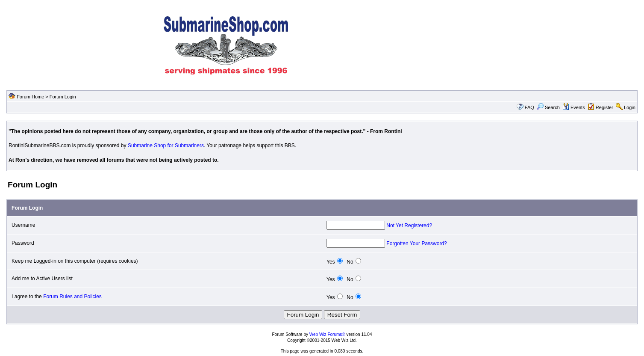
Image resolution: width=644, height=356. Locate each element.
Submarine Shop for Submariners (166, 145)
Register (604, 107)
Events (574, 107)
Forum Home (30, 97)
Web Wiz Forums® (327, 334)
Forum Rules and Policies (72, 297)
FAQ (529, 107)
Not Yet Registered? (409, 225)
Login (630, 107)
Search (548, 107)
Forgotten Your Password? (416, 243)
